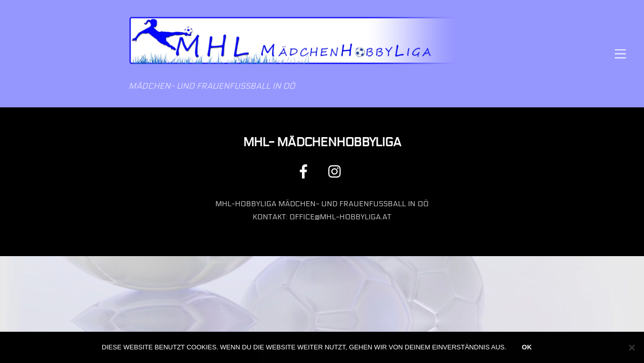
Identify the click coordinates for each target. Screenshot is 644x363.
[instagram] (337, 171)
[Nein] (631, 347)
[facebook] (305, 171)
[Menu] (620, 54)
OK (527, 347)
